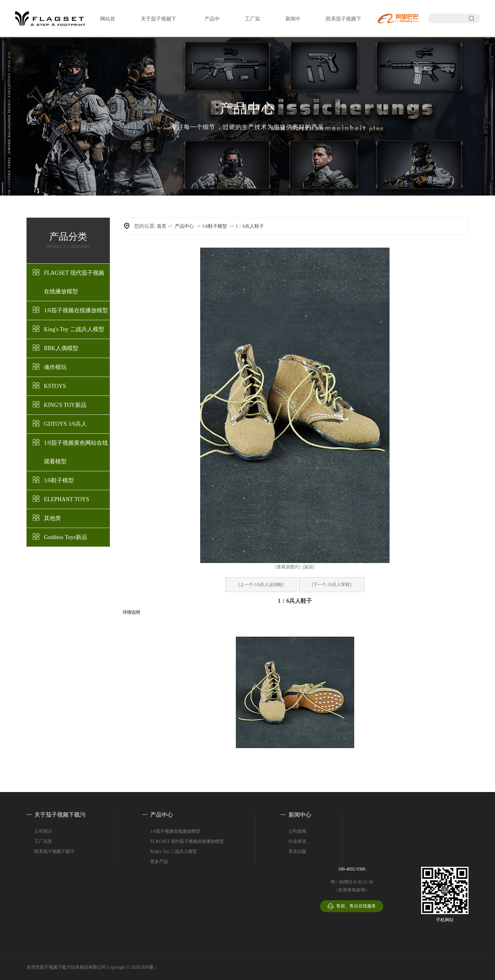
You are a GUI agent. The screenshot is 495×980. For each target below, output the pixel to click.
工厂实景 (43, 841)
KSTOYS (55, 386)
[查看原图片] (288, 567)
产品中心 (184, 226)
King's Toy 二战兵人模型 (74, 329)
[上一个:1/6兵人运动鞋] (261, 585)
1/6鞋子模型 (59, 480)
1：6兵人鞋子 (250, 226)
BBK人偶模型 (61, 348)
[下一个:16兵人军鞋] (331, 585)
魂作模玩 (55, 367)
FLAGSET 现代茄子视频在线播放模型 (74, 282)
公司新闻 (297, 831)
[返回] (309, 567)
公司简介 (43, 831)
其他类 (52, 518)
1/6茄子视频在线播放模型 (76, 310)
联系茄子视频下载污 (54, 851)
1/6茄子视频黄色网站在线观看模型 (76, 452)
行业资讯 (297, 841)
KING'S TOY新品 (65, 405)
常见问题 (297, 851)
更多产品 (159, 862)
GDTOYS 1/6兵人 (65, 424)
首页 (162, 226)
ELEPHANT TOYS (67, 499)
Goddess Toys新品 (66, 537)
